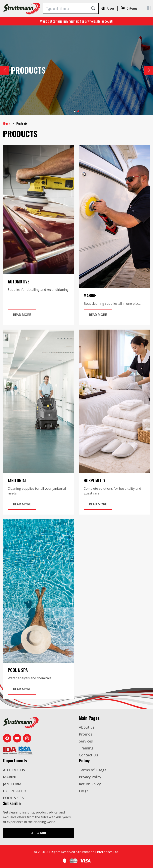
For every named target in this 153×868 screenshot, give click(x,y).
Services (86, 741)
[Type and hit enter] (66, 8)
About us (87, 727)
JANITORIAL (13, 784)
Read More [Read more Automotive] (25, 314)
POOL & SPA (13, 798)
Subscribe (39, 833)
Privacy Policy (90, 777)
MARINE (10, 777)
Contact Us (88, 755)
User (108, 8)
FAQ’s (84, 791)
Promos (86, 734)
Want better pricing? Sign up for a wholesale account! (77, 21)
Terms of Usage (93, 770)
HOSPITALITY (15, 791)
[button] (149, 70)
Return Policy (90, 784)
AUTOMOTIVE (15, 770)
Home (6, 124)
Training (86, 748)
